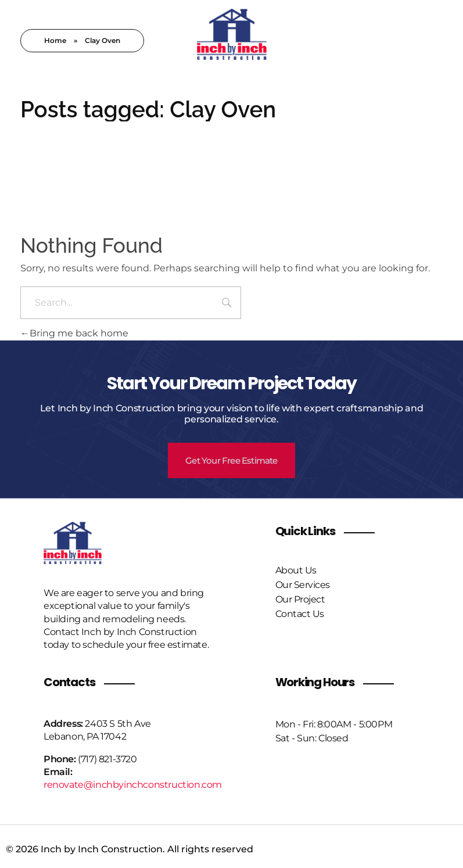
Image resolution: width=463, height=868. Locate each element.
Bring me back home (74, 333)
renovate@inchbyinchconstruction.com (133, 785)
